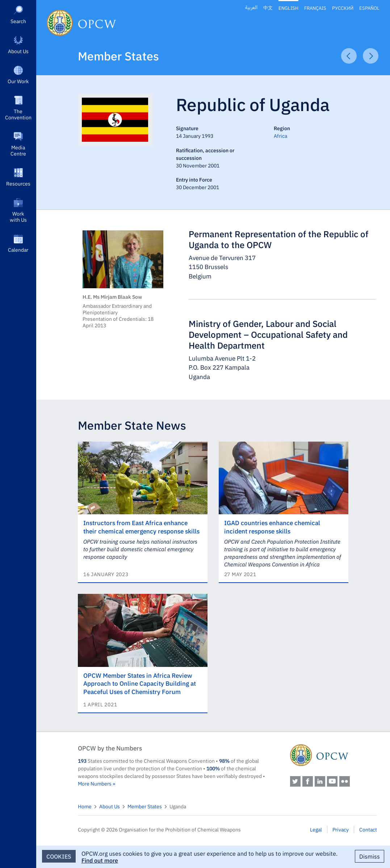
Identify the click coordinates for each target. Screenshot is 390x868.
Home (85, 806)
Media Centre (18, 150)
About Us (18, 51)
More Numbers (95, 783)
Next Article (371, 56)
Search (18, 21)
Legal (316, 829)
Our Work (18, 81)
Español (369, 8)
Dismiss (370, 856)
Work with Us (18, 216)
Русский (343, 8)
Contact (368, 829)
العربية (251, 8)
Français (315, 8)
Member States (118, 56)
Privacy (341, 829)
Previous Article (349, 56)
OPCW (334, 755)
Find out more (100, 860)
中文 (268, 8)
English (288, 8)
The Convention (18, 114)
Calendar (18, 250)
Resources (18, 183)
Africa (280, 136)
